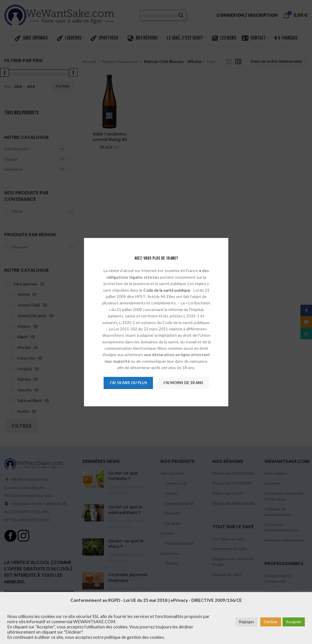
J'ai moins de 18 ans (183, 383)
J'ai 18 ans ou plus (128, 383)
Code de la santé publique (167, 290)
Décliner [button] (271, 622)
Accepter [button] (294, 622)
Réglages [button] (246, 622)
